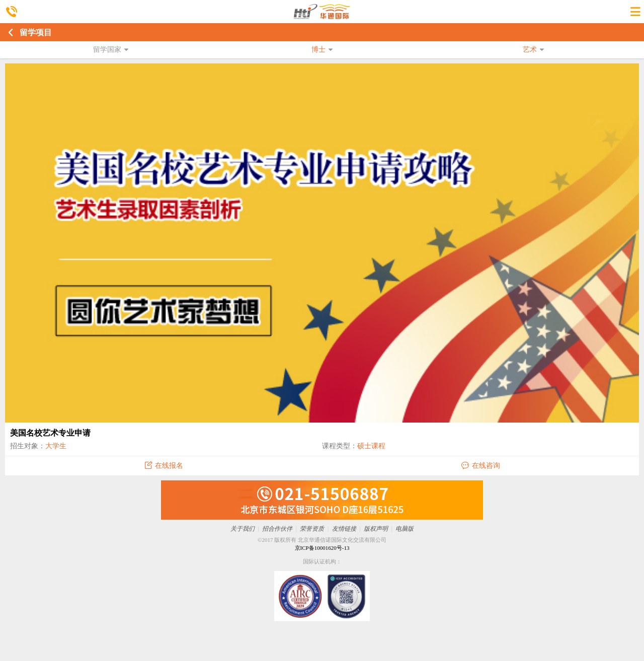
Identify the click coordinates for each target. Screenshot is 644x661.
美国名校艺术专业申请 (50, 433)
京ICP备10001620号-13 (322, 548)
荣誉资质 (312, 529)
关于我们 (243, 529)
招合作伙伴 (277, 529)
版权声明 (376, 529)
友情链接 (344, 529)
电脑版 (405, 529)
